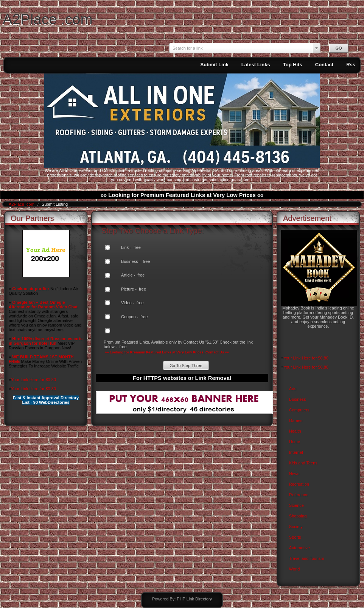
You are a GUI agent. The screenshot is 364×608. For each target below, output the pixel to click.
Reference (299, 495)
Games (296, 420)
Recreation (299, 484)
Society (296, 527)
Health (295, 431)
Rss (351, 65)
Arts (293, 389)
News (294, 474)
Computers (299, 410)
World (295, 569)
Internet (296, 452)
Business (298, 399)
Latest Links (256, 65)
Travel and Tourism (307, 558)
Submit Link (214, 65)
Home (295, 442)
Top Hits (293, 65)
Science (296, 505)
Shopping (298, 516)
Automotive (299, 548)
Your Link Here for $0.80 (33, 380)
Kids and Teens (303, 463)
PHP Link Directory (194, 599)
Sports (295, 537)
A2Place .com (48, 19)
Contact (324, 65)
